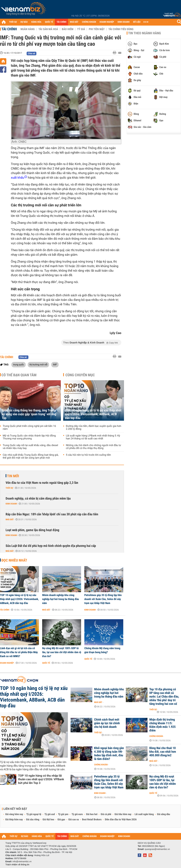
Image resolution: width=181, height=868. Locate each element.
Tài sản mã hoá (48, 29)
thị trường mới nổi (38, 364)
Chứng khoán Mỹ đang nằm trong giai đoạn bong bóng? (102, 650)
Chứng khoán (156, 736)
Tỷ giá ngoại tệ (34, 814)
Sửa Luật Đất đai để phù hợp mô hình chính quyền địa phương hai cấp (51, 546)
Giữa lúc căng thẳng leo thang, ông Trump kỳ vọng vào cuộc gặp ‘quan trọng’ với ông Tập (29, 414)
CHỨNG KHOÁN (89, 22)
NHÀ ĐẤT (74, 22)
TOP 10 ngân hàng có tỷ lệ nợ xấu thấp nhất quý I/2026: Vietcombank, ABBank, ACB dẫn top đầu (93, 414)
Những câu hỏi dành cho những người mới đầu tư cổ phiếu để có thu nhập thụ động (93, 447)
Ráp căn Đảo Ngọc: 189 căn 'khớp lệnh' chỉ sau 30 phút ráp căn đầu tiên (52, 514)
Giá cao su (74, 820)
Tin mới (13, 476)
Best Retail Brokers (92, 820)
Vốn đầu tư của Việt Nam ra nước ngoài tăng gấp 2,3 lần (42, 483)
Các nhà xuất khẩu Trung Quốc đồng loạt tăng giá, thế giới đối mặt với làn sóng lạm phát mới (31, 456)
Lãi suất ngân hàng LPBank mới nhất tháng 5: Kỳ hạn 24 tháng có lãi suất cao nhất (93, 437)
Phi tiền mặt (97, 29)
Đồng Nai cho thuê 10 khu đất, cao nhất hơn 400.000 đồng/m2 (163, 752)
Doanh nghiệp (7, 663)
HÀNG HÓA (36, 22)
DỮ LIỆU (137, 22)
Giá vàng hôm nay (14, 814)
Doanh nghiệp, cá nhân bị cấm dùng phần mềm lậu (38, 499)
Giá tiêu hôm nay (123, 814)
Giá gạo (61, 820)
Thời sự (9, 488)
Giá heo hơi (92, 814)
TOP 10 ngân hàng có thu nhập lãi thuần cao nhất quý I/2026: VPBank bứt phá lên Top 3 (41, 779)
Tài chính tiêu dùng (121, 29)
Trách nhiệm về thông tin (17, 865)
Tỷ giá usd (50, 814)
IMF (55, 364)
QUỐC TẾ (49, 22)
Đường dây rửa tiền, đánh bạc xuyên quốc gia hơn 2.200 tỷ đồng (94, 428)
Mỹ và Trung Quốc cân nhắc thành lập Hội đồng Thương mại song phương (29, 437)
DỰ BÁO (24, 22)
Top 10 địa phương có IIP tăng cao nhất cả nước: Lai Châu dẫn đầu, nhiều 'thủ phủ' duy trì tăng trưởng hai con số (164, 697)
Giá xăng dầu (163, 814)
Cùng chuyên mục (80, 375)
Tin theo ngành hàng (145, 33)
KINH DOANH (124, 22)
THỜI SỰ (13, 22)
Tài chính (9, 29)
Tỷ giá (81, 29)
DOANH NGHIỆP (107, 22)
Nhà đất (10, 519)
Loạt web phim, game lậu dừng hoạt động (32, 530)
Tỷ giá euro (77, 814)
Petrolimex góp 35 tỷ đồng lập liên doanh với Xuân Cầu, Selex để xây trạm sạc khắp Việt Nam (103, 599)
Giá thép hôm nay (14, 820)
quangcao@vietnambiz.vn (157, 849)
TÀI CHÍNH (61, 22)
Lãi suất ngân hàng (144, 814)
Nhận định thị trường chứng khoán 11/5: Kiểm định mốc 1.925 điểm (162, 725)
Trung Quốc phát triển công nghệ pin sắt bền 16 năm (29, 428)
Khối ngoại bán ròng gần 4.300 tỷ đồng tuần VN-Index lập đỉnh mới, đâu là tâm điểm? (109, 754)
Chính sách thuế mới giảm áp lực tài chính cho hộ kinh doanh (107, 723)
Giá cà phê (106, 814)
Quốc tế (46, 663)
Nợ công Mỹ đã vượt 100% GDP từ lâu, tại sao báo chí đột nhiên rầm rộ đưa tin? (62, 652)
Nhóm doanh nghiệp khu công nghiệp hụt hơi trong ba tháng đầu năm (61, 599)
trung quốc (19, 364)
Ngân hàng (28, 29)
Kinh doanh (11, 504)
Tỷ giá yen (63, 814)
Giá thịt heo (48, 820)
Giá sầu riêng (33, 820)
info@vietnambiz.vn (22, 861)
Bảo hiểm (68, 29)
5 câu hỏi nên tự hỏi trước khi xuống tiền (88, 455)
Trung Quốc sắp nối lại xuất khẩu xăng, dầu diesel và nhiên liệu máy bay (30, 447)
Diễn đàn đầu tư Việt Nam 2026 (121, 820)
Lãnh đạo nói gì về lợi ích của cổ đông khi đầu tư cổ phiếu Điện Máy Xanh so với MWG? (19, 652)
